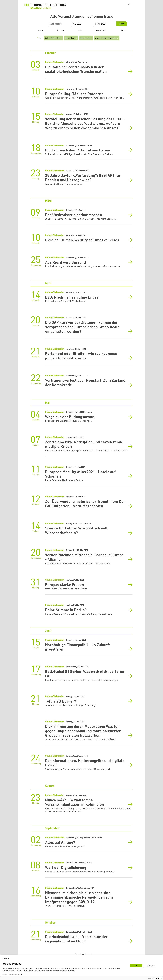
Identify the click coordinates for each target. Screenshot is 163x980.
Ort (79, 30)
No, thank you (150, 966)
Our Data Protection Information (11, 974)
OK (136, 966)
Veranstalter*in (101, 30)
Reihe (123, 30)
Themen (60, 30)
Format (39, 30)
